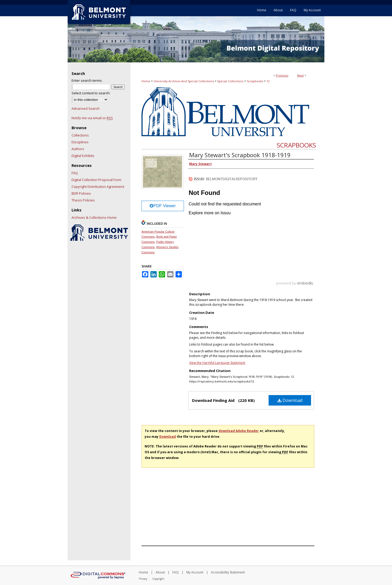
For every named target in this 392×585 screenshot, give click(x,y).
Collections (80, 135)
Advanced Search (86, 108)
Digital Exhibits (83, 156)
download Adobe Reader (239, 431)
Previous (282, 75)
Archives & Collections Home (94, 217)
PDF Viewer (163, 206)
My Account (195, 572)
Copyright (158, 579)
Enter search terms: (87, 80)
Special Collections (230, 81)
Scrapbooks (255, 81)
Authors (78, 149)
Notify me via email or (92, 118)
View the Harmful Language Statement (217, 363)
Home (146, 81)
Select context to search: (91, 93)
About (160, 572)
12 (268, 81)
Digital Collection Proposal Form (96, 180)
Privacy (143, 579)
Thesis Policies (83, 200)
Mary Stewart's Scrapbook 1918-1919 (240, 155)
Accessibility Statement (228, 572)
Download (290, 400)
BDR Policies (81, 193)
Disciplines (80, 142)
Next (300, 75)
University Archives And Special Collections (184, 81)
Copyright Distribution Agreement (98, 187)
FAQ (75, 173)
